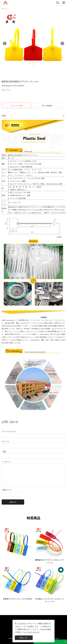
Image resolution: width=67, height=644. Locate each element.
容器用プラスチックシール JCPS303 (18, 599)
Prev (5, 44)
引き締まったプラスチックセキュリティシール (49, 600)
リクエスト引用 (16, 106)
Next (62, 44)
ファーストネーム (9, 431)
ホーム (4, 9)
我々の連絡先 (47, 106)
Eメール (5, 441)
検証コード (7, 490)
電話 (4, 451)
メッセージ (6, 462)
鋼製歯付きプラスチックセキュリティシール (49, 561)
